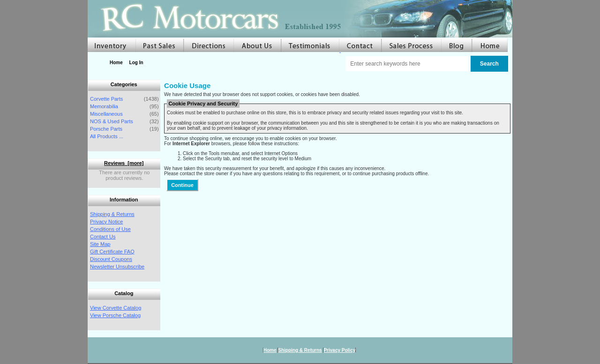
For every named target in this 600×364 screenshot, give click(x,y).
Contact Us (103, 237)
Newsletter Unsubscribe (117, 267)
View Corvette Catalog (116, 308)
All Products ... (107, 136)
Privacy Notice (106, 222)
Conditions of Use (110, 229)
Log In (136, 63)
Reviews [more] (124, 163)
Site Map (100, 244)
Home (116, 63)
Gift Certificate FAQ (112, 252)
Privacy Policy (339, 350)
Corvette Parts (106, 99)
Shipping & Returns (112, 214)
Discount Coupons (111, 259)
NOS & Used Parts (112, 121)
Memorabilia (104, 106)
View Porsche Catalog (115, 315)
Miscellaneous (106, 114)
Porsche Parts (106, 129)
